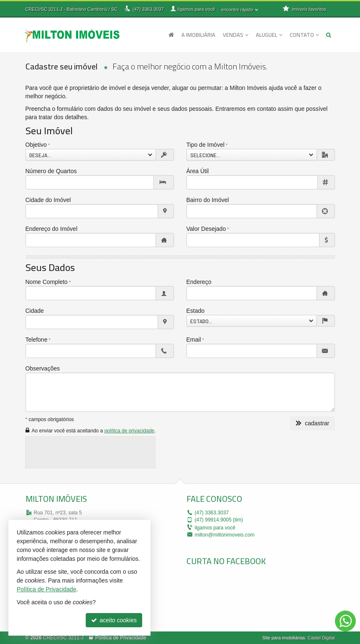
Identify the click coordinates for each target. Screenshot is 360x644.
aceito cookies (114, 620)
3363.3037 (148, 9)
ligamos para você (215, 528)
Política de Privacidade (121, 638)
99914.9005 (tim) (219, 520)
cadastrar (312, 423)
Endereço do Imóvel (52, 229)
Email (194, 340)
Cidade (35, 311)
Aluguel (269, 35)
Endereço (199, 282)
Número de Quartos (51, 171)
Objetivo (36, 145)
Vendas (236, 35)
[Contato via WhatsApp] (345, 621)
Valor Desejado (206, 229)
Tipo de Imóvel (206, 145)
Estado (196, 311)
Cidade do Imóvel (48, 200)
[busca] (329, 35)
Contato (304, 35)
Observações (43, 368)
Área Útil (198, 171)
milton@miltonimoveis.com (225, 535)
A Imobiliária (198, 35)
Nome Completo (47, 282)
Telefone (37, 340)
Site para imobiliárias (283, 638)
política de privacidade (129, 431)
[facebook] (249, 597)
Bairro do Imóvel (208, 200)
